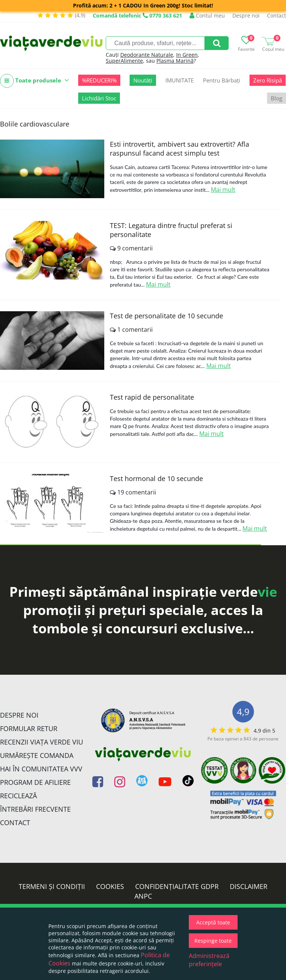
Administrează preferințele (209, 960)
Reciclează (18, 796)
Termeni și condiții (52, 886)
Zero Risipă (268, 80)
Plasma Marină (175, 61)
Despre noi (246, 15)
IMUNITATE (179, 80)
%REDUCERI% (99, 80)
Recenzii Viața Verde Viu (42, 742)
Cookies (110, 886)
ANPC (143, 896)
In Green (187, 55)
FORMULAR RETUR (29, 728)
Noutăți (143, 80)
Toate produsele (34, 81)
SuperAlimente (124, 61)
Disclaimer (249, 886)
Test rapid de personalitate (152, 397)
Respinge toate (213, 941)
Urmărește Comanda (37, 755)
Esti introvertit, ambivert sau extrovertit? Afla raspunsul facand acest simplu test (179, 149)
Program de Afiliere (35, 782)
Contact (277, 15)
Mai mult (223, 190)
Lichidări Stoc (99, 98)
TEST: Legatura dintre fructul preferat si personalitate (171, 230)
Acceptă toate (213, 922)
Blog (277, 98)
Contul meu (207, 15)
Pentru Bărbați (222, 80)
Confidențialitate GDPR (177, 886)
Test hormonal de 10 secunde (156, 478)
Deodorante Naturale (147, 55)
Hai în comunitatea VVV (41, 769)
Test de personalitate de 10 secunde (166, 316)
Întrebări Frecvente (35, 809)
